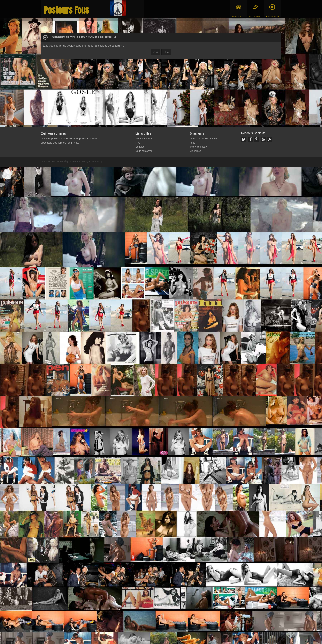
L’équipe (140, 147)
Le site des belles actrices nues (204, 141)
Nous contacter (144, 151)
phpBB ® (61, 162)
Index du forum (144, 139)
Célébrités (195, 151)
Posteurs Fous (67, 10)
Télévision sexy (198, 147)
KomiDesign (96, 162)
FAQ (138, 143)
